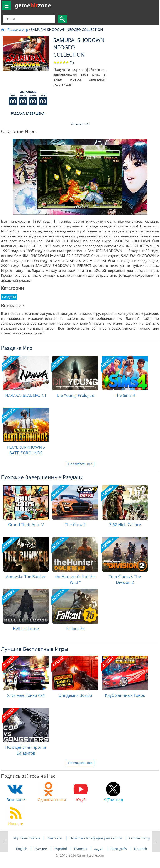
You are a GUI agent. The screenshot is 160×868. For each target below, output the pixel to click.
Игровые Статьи (27, 838)
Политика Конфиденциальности (96, 838)
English (22, 849)
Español (61, 849)
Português (119, 849)
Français (81, 849)
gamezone (33, 5)
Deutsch (141, 849)
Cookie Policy (139, 838)
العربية (99, 849)
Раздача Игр (18, 30)
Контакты (55, 838)
